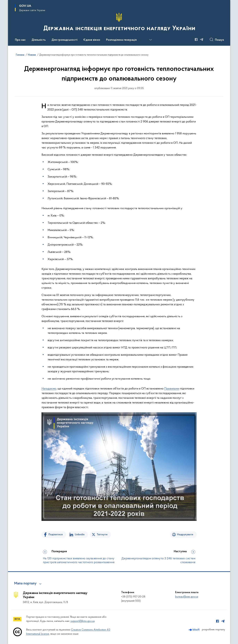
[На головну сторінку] (119, 23)
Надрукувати (185, 535)
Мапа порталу (25, 584)
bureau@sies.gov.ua (187, 597)
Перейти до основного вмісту (2, 2)
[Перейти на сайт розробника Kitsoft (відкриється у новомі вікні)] (195, 630)
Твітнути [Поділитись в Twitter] (102, 535)
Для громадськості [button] (64, 40)
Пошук (220, 40)
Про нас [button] (20, 40)
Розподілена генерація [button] (121, 40)
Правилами (172, 389)
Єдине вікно (92, 40)
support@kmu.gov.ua (83, 621)
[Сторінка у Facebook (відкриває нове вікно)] (196, 39)
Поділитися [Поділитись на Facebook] (56, 535)
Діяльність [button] (39, 40)
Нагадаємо (49, 389)
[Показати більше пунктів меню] (151, 40)
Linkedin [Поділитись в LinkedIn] (80, 535)
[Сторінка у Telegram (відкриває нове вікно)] (202, 39)
